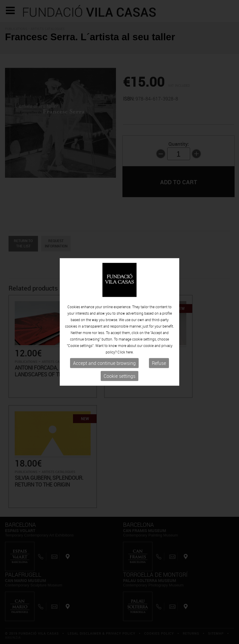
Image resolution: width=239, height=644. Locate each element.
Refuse (159, 363)
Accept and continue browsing (104, 363)
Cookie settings (119, 376)
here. (130, 352)
